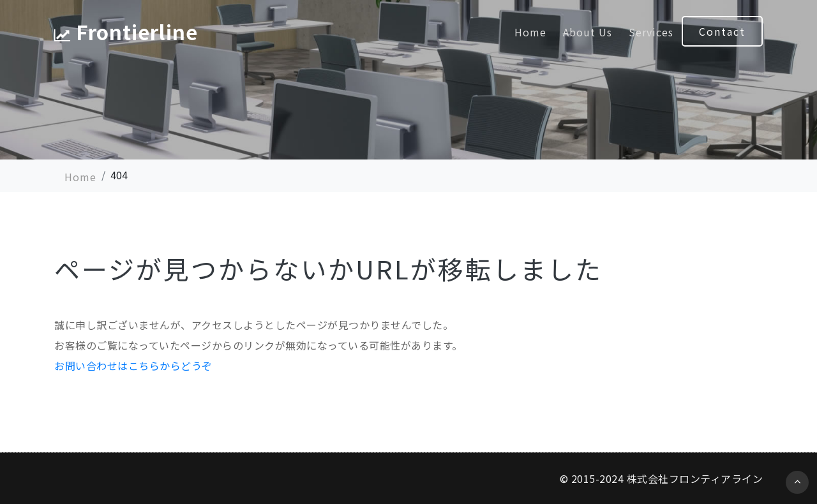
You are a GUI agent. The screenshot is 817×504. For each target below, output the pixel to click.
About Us (588, 32)
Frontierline (129, 32)
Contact (722, 31)
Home (530, 32)
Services (651, 32)
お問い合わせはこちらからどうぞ (133, 366)
